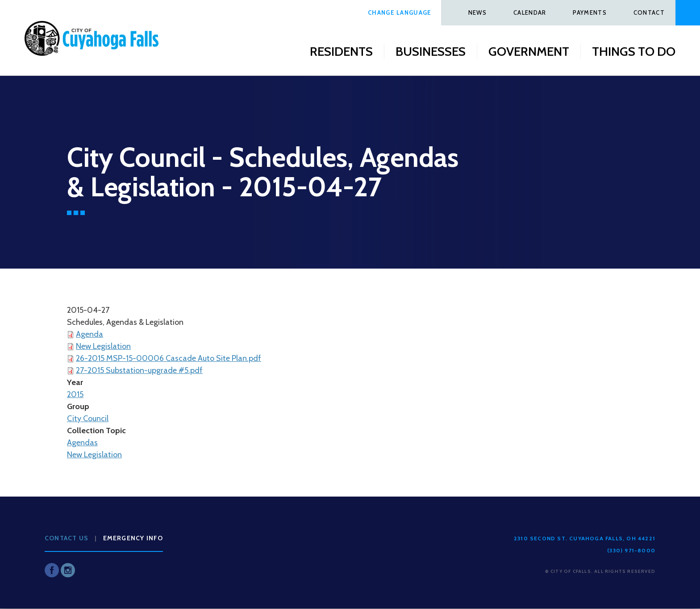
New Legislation (103, 346)
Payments (590, 12)
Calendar (530, 12)
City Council (88, 418)
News (477, 12)
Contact (649, 12)
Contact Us (67, 538)
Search (688, 13)
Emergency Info (133, 538)
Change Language (400, 12)
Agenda (90, 334)
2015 (75, 394)
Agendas (82, 443)
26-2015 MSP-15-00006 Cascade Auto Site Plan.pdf (169, 358)
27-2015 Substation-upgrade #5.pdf (139, 370)
